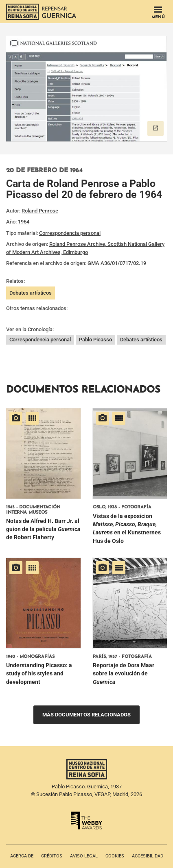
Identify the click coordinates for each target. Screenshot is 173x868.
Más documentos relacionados (86, 715)
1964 (24, 222)
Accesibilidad (148, 856)
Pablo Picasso (95, 340)
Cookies (115, 856)
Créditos (52, 856)
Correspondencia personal (70, 233)
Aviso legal (84, 856)
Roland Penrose (40, 211)
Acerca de (22, 856)
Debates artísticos (31, 293)
